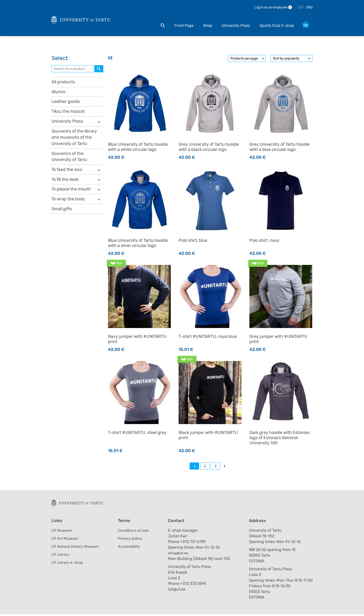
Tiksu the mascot (68, 113)
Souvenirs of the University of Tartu (70, 158)
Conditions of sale (134, 532)
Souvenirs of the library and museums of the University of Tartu (74, 139)
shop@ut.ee (179, 555)
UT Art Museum (65, 540)
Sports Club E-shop (276, 26)
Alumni (58, 93)
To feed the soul (67, 171)
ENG (309, 7)
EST (301, 7)
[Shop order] (292, 60)
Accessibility (129, 548)
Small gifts (62, 211)
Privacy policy (130, 540)
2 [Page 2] (205, 468)
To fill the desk (65, 181)
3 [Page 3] (216, 468)
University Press (235, 26)
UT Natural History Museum (76, 548)
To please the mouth (71, 191)
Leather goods (66, 103)
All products (63, 83)
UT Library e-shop (67, 564)
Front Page (183, 26)
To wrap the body (68, 201)
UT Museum (62, 532)
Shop (206, 26)
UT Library (61, 556)
